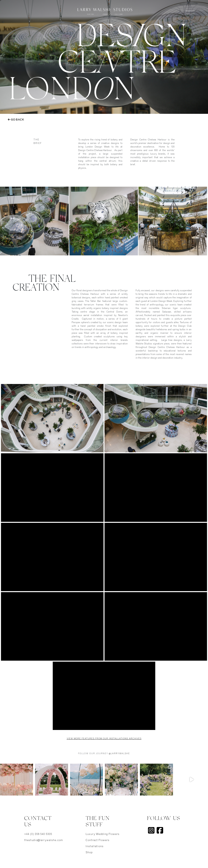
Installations (95, 847)
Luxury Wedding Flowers (103, 834)
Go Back (16, 120)
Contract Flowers (98, 840)
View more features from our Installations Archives (104, 739)
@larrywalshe (119, 754)
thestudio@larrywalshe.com (43, 840)
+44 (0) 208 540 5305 (38, 834)
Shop (89, 853)
